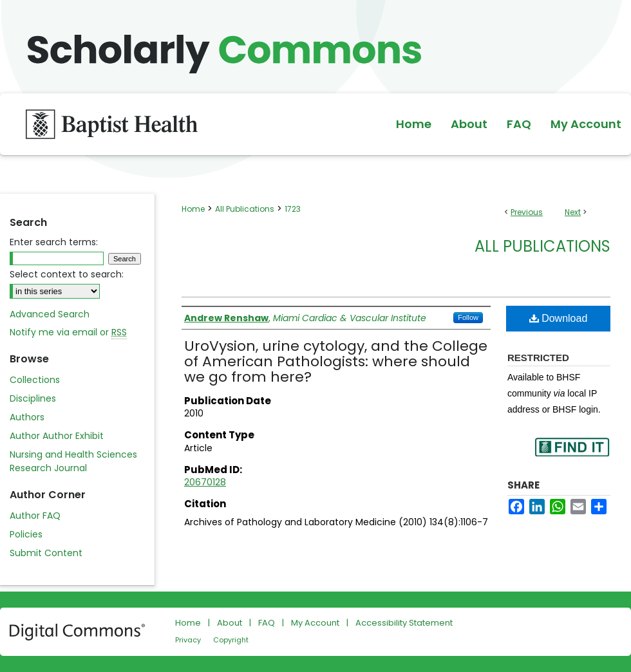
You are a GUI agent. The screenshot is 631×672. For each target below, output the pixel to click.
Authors (27, 417)
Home (193, 209)
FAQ (267, 623)
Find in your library (572, 455)
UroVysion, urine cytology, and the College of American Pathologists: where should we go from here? (336, 361)
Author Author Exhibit (57, 436)
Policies (26, 534)
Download (559, 318)
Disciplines (33, 398)
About (230, 623)
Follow (468, 317)
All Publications (245, 209)
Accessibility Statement (404, 623)
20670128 (205, 482)
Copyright (231, 640)
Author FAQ (35, 516)
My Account (315, 623)
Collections (35, 380)
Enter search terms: (54, 242)
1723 (293, 209)
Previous (527, 212)
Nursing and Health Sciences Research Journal (73, 461)
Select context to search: (67, 274)
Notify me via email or (68, 332)
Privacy (188, 640)
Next (573, 212)
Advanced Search (50, 314)
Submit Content (46, 553)
